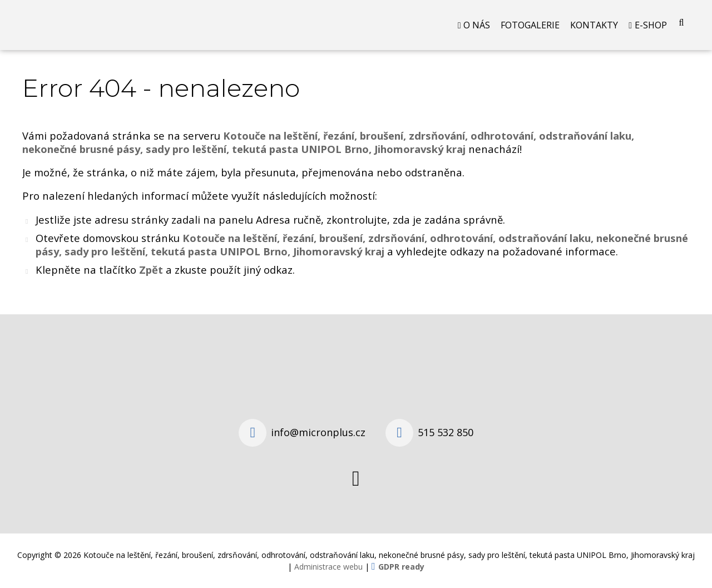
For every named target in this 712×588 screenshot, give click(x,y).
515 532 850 (446, 432)
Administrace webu (328, 567)
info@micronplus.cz (318, 432)
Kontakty (594, 25)
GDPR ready (401, 567)
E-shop (651, 25)
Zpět (151, 270)
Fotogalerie (530, 25)
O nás (477, 25)
